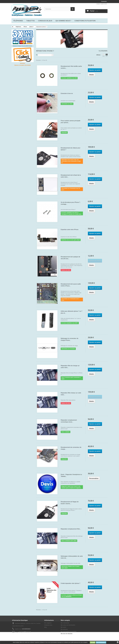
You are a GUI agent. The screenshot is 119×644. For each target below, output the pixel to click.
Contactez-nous (48, 625)
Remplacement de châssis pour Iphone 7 (70, 149)
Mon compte (65, 620)
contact (98, 4)
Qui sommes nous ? (63, 21)
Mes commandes (65, 623)
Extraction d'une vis (67, 93)
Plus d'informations (101, 642)
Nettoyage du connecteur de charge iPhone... (69, 339)
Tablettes (30, 21)
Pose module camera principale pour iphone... (70, 122)
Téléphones (18, 21)
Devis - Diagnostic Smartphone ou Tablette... (71, 475)
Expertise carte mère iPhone (70, 230)
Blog (45, 627)
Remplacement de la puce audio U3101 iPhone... (71, 285)
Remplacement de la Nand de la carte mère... (71, 176)
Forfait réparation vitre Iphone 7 (70, 583)
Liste (107, 55)
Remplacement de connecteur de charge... (71, 448)
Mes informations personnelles (69, 631)
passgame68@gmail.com (25, 632)
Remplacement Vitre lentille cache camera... (71, 67)
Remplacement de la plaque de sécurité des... (70, 258)
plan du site (104, 4)
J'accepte (93, 642)
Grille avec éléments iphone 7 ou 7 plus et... (71, 312)
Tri (37, 55)
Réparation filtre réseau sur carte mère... (71, 394)
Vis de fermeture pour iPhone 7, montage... (71, 203)
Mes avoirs (63, 627)
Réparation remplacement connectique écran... (69, 421)
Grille (104, 55)
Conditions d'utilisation (85, 21)
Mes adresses (64, 629)
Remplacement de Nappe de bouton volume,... (70, 503)
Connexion (104, 1)
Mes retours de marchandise (68, 625)
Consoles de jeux (45, 21)
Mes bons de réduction (67, 634)
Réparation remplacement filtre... (71, 529)
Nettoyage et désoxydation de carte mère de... (72, 557)
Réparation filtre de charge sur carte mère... (70, 367)
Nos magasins (48, 623)
